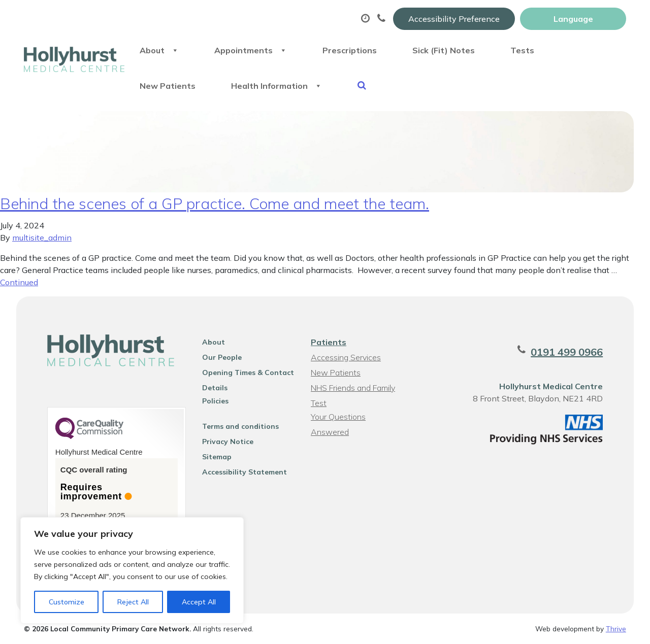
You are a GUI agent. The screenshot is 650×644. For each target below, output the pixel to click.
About (159, 50)
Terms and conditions (240, 426)
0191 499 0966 (567, 352)
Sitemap (217, 457)
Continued (19, 282)
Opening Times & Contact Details (248, 374)
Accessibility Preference (454, 19)
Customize (67, 602)
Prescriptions (350, 50)
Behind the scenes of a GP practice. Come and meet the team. (215, 204)
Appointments (251, 50)
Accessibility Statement (245, 472)
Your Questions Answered (338, 418)
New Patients (168, 86)
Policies (215, 401)
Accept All (199, 602)
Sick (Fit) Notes (444, 50)
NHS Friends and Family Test (353, 389)
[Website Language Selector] (573, 19)
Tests (522, 50)
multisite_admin (42, 238)
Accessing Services (346, 357)
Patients (329, 342)
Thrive (616, 629)
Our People (222, 357)
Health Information (277, 86)
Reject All (133, 602)
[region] (132, 570)
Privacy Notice (228, 442)
